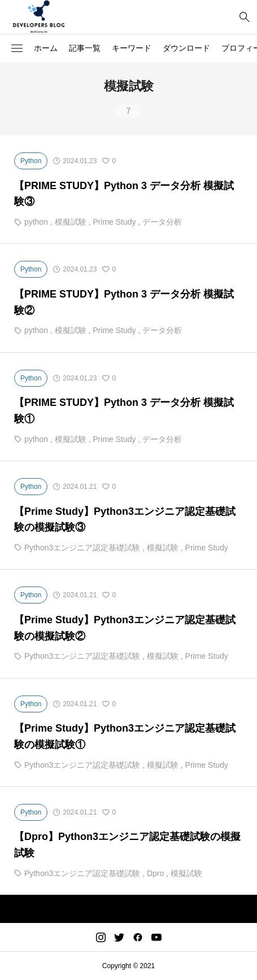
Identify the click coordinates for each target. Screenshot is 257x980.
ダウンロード (186, 48)
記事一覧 (85, 48)
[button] (17, 49)
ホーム (46, 48)
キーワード (132, 48)
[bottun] (244, 17)
